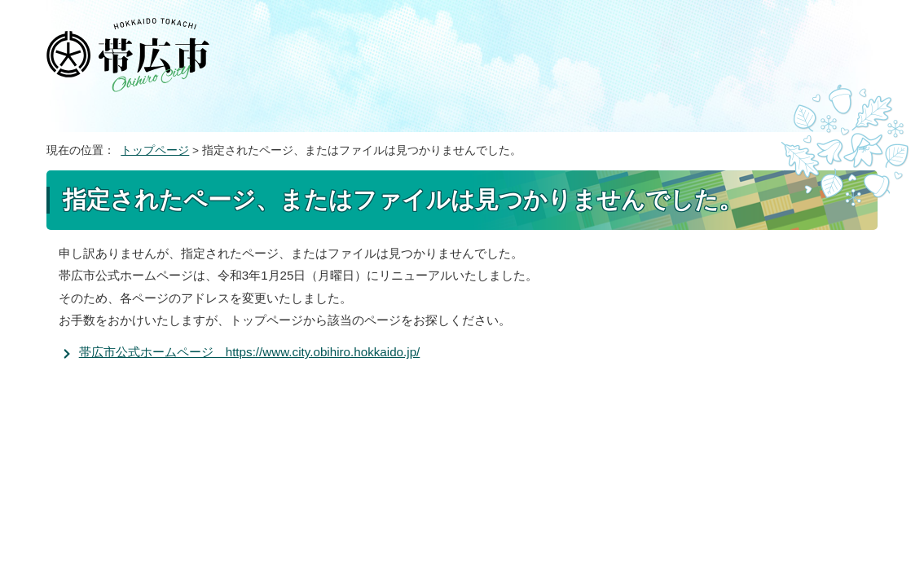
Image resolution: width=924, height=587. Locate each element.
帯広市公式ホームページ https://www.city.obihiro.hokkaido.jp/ (250, 352)
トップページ (155, 150)
